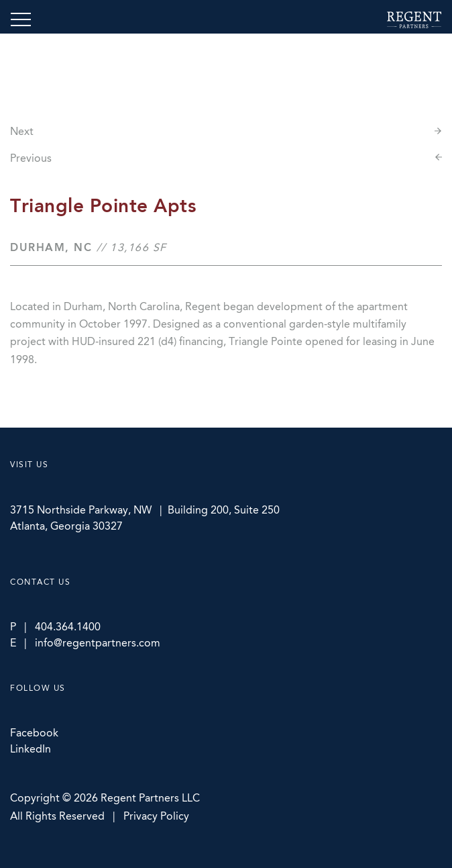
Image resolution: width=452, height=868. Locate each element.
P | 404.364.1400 (55, 627)
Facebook (34, 733)
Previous (31, 158)
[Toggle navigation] (21, 19)
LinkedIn (31, 749)
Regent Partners (414, 20)
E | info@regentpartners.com (85, 643)
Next (22, 131)
